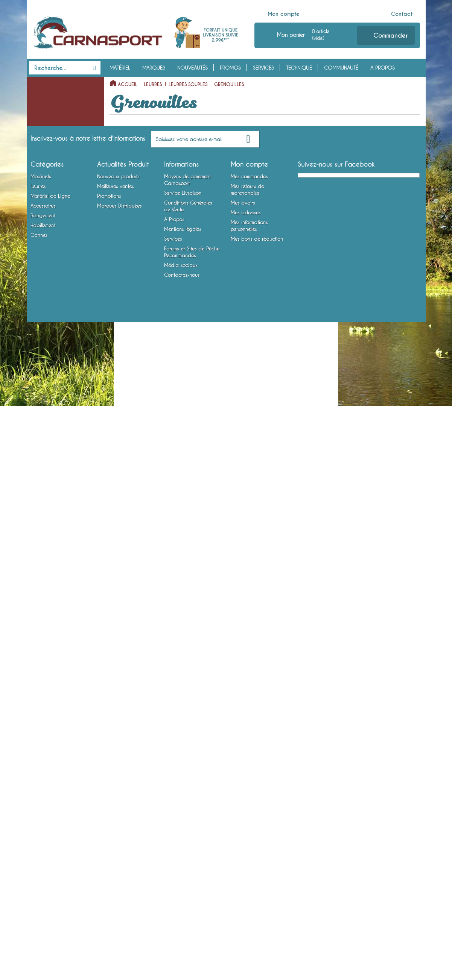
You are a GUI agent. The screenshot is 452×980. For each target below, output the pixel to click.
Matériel (120, 68)
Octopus (44, 373)
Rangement (44, 686)
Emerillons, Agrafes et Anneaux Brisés (52, 575)
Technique (299, 68)
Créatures (45, 349)
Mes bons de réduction (257, 897)
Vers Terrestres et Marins (60, 141)
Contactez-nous (182, 933)
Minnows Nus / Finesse (58, 234)
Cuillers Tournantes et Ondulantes (52, 448)
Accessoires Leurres (50, 651)
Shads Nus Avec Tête (57, 269)
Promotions (109, 854)
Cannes (39, 766)
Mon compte (284, 14)
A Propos (383, 68)
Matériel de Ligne (53, 534)
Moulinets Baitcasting (52, 106)
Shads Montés (50, 280)
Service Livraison (183, 851)
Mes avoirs (243, 860)
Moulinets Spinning (49, 94)
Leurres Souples (46, 129)
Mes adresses (246, 870)
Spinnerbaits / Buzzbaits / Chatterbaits (57, 494)
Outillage (39, 674)
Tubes (41, 361)
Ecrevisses (45, 396)
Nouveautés (193, 68)
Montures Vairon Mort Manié (60, 627)
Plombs (36, 592)
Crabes (43, 408)
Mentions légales (183, 887)
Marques (154, 68)
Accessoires (47, 639)
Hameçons (40, 616)
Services (263, 68)
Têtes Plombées (45, 546)
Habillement (45, 720)
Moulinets (43, 83)
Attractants (41, 662)
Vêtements (40, 732)
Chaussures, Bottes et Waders (52, 749)
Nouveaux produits (118, 834)
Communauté (341, 68)
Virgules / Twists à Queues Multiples (63, 216)
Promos (230, 68)
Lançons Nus (48, 164)
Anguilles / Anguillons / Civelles (59, 320)
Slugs (40, 153)
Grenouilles (47, 338)
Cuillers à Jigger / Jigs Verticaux (53, 471)
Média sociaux (181, 923)
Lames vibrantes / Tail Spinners (52, 517)
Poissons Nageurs (47, 431)
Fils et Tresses (43, 558)
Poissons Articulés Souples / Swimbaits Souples (62, 297)
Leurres (40, 118)
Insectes (43, 419)
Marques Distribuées (119, 863)
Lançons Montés (52, 176)
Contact (402, 14)
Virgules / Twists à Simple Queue (61, 193)
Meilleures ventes (115, 844)
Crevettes (45, 384)
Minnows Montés (53, 245)
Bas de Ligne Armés (50, 604)
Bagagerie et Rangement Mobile (56, 703)
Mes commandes (249, 834)
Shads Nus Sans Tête (56, 257)
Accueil (128, 85)
